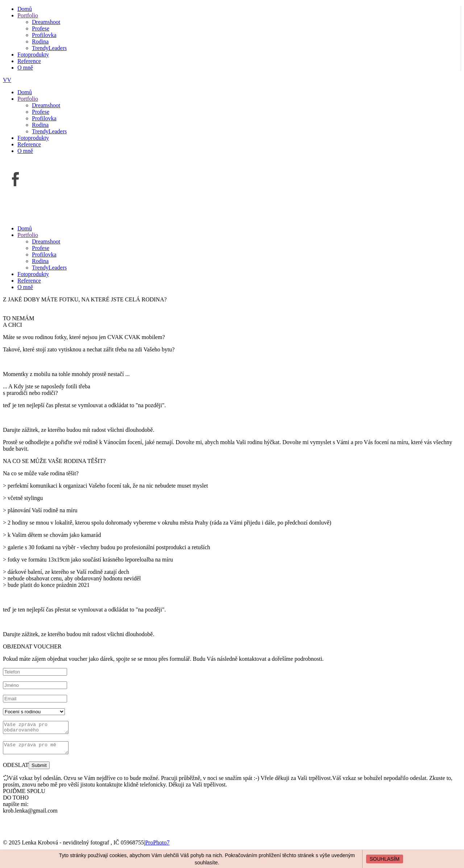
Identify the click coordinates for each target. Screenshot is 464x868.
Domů (25, 9)
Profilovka (44, 35)
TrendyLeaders (49, 48)
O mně (25, 68)
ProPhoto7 (157, 847)
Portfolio (28, 15)
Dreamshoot (46, 22)
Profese (41, 28)
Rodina (40, 41)
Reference (29, 61)
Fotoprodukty (33, 55)
